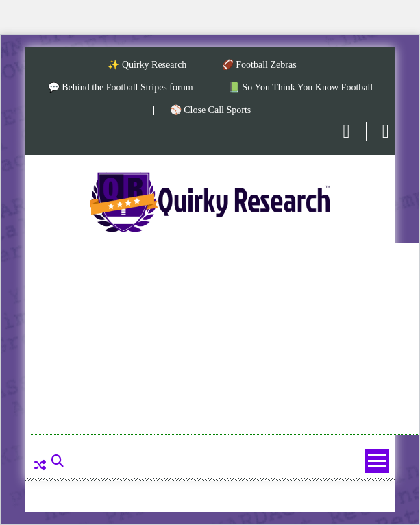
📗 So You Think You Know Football (300, 88)
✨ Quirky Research (147, 65)
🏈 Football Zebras (259, 65)
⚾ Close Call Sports (211, 110)
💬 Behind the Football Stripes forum (121, 88)
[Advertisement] (225, 339)
